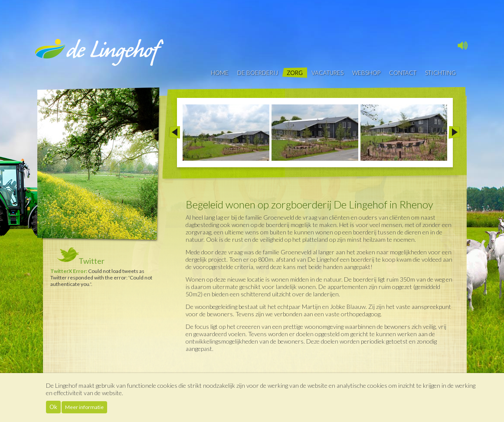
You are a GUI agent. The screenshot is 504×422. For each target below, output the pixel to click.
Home (220, 73)
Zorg (295, 73)
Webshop (366, 73)
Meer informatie (84, 407)
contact (403, 73)
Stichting (440, 73)
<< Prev (174, 133)
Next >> (454, 133)
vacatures (327, 73)
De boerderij (258, 73)
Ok (53, 407)
